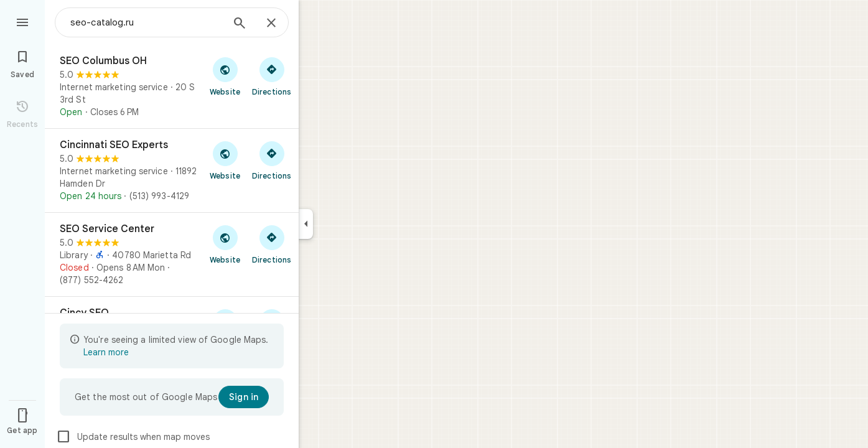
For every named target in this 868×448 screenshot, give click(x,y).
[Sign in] (244, 397)
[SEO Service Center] (172, 254)
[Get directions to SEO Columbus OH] (272, 76)
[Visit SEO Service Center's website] (225, 244)
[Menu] (22, 21)
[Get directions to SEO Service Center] (272, 244)
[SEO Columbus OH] (172, 86)
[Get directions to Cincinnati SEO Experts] (272, 160)
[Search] (240, 24)
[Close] (271, 24)
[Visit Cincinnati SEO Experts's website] (225, 160)
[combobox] (146, 22)
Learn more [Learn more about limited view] (106, 352)
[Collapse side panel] (306, 224)
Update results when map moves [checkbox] (133, 437)
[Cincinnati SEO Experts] (172, 170)
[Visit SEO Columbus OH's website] (225, 76)
